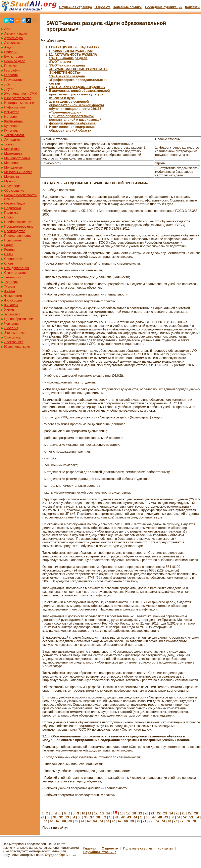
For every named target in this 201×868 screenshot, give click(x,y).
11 (90, 813)
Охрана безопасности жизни (20, 197)
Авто (8, 29)
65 (107, 821)
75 (169, 821)
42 (123, 817)
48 (160, 817)
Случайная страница (75, 7)
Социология (13, 259)
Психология (13, 240)
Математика (13, 154)
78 (188, 821)
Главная (90, 848)
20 (146, 813)
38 (98, 817)
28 (196, 813)
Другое (9, 89)
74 (163, 821)
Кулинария (12, 126)
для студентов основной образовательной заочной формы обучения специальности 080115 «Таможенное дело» (77, 107)
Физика (10, 291)
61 (83, 821)
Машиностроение (17, 158)
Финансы (11, 305)
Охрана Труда (15, 203)
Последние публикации (164, 7)
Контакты (193, 7)
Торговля (11, 282)
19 (140, 813)
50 (172, 817)
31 (55, 817)
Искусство (12, 112)
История (10, 117)
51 (179, 817)
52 (185, 817)
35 (80, 817)
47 (154, 817)
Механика (12, 177)
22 (159, 813)
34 (73, 817)
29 (42, 817)
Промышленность (18, 236)
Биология (11, 52)
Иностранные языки (19, 103)
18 (134, 813)
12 (96, 813)
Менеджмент (14, 167)
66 (114, 821)
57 (58, 821)
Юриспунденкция (17, 347)
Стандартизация (16, 268)
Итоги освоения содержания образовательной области (72, 129)
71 (145, 821)
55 (46, 821)
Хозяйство (12, 314)
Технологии (13, 277)
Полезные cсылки (127, 7)
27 (190, 813)
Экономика (12, 337)
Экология (11, 328)
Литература (13, 140)
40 (111, 817)
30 (49, 817)
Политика (11, 213)
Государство (13, 80)
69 (132, 821)
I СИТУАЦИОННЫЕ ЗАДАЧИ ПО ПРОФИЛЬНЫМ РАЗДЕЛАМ (74, 49)
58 (64, 821)
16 (122, 813)
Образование (14, 191)
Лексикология (14, 135)
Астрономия (13, 43)
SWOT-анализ (60, 62)
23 (165, 813)
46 (148, 817)
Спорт (9, 263)
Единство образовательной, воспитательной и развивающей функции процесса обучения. (75, 120)
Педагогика (13, 208)
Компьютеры (14, 121)
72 (151, 821)
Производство (15, 231)
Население (12, 186)
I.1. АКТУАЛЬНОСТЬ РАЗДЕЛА (73, 55)
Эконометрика (15, 333)
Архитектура (14, 38)
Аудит (9, 47)
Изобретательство (18, 98)
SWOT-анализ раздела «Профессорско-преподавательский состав (78, 80)
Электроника (14, 342)
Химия (9, 310)
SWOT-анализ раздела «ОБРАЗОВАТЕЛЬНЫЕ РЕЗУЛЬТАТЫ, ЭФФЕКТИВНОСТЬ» (79, 69)
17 (128, 813)
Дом (7, 84)
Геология (11, 75)
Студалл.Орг (55, 855)
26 (184, 813)
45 (142, 817)
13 (102, 813)
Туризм (10, 287)
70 (138, 821)
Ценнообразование (19, 319)
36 (86, 817)
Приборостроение (18, 222)
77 (182, 821)
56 (52, 821)
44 (135, 817)
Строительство (15, 273)
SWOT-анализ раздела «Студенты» (77, 87)
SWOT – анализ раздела (68, 58)
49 (166, 817)
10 (83, 813)
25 (178, 813)
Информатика (15, 107)
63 (95, 821)
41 (117, 817)
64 (101, 821)
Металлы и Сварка (18, 172)
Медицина (12, 163)
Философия (13, 300)
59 (70, 821)
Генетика (11, 66)
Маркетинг (12, 149)
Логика (9, 144)
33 (67, 817)
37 (92, 817)
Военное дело (15, 61)
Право (9, 217)
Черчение (11, 324)
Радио (9, 245)
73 (157, 821)
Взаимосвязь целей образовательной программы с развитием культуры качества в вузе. (80, 94)
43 (129, 817)
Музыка (10, 181)
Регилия (10, 250)
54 (197, 817)
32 (61, 817)
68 (126, 821)
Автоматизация (16, 33)
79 (194, 821)
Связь (9, 254)
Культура (11, 130)
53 (191, 817)
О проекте (102, 7)
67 (120, 821)
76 (175, 821)
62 (89, 821)
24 (171, 813)
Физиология (13, 296)
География (12, 70)
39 (104, 817)
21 (153, 813)
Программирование (19, 226)
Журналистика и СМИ (20, 94)
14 (108, 813)
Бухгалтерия (13, 57)
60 (77, 821)
